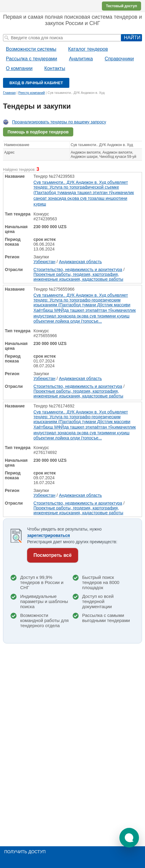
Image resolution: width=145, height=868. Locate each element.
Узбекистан (44, 262)
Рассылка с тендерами (32, 59)
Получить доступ (25, 852)
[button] (129, 838)
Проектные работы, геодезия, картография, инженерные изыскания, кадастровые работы (78, 277)
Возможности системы (31, 49)
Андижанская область (80, 262)
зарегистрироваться (49, 535)
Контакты (55, 68)
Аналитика (81, 59)
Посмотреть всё (53, 555)
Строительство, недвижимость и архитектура (78, 270)
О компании (19, 68)
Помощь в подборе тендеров (38, 132)
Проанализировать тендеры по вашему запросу (59, 122)
